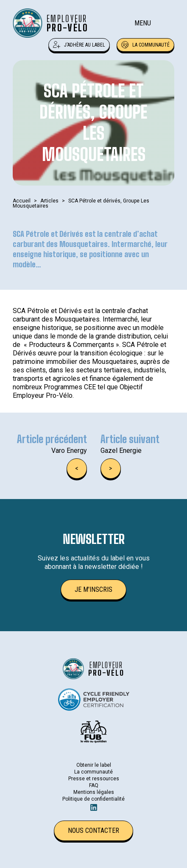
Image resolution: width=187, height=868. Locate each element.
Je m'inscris (93, 589)
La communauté (145, 45)
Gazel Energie (121, 451)
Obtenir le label (94, 765)
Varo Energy (69, 451)
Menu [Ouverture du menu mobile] (143, 23)
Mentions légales (94, 792)
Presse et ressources (94, 779)
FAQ (94, 785)
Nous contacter (93, 831)
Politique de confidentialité (93, 799)
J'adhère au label (79, 45)
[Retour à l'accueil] (51, 23)
